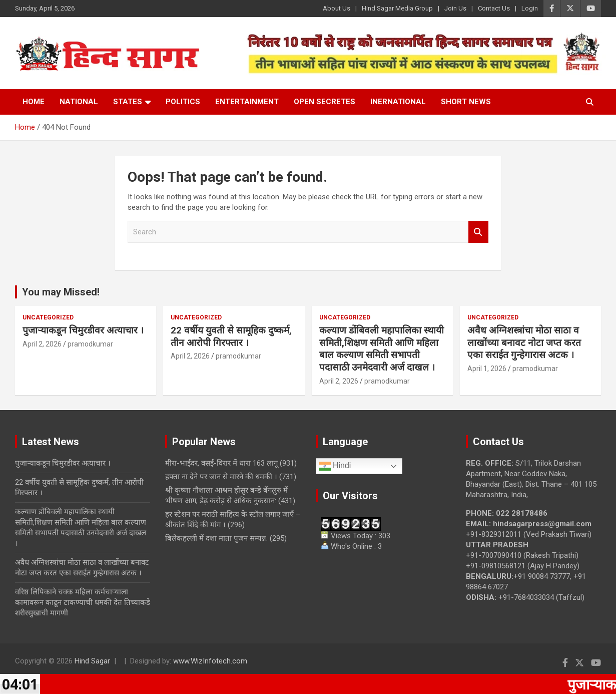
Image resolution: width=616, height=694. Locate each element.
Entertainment (247, 102)
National (79, 102)
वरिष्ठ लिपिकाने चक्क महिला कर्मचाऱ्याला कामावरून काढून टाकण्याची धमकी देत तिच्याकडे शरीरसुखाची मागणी (83, 602)
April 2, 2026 (42, 344)
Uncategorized (48, 317)
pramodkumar (90, 344)
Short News (466, 102)
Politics (183, 102)
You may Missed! (61, 292)
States (128, 102)
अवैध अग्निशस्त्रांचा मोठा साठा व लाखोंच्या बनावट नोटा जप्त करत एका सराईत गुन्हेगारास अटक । (524, 342)
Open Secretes (325, 102)
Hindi (335, 466)
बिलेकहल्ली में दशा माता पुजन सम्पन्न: (216, 538)
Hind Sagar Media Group (397, 8)
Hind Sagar (92, 661)
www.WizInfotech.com (210, 661)
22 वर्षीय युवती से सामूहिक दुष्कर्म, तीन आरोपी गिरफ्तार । (231, 336)
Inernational (398, 102)
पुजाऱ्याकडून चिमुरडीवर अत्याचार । (83, 330)
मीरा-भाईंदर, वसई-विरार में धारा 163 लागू (221, 463)
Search (478, 232)
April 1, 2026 (487, 369)
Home (34, 102)
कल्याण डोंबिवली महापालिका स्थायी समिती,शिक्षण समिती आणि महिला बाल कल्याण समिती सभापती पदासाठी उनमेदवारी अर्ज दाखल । (382, 349)
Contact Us (494, 8)
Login (530, 8)
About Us (337, 8)
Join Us (455, 8)
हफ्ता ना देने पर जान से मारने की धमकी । (221, 477)
